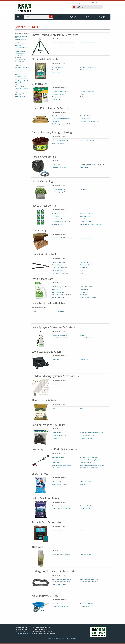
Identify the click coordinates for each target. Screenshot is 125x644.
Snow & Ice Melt (57, 481)
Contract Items (87, 17)
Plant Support (84, 292)
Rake (81, 273)
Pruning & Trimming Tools (60, 273)
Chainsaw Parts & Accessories (89, 457)
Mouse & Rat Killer (85, 222)
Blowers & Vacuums (58, 457)
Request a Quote (73, 17)
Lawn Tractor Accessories (88, 462)
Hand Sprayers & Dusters (59, 335)
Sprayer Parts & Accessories (60, 338)
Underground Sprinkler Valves (89, 582)
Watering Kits (56, 100)
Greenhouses (56, 121)
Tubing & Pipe (84, 97)
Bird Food (55, 70)
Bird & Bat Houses (57, 67)
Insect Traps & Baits (58, 219)
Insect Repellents (85, 216)
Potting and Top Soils (86, 506)
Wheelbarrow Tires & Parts (60, 606)
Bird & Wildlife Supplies (20, 40)
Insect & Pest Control (20, 55)
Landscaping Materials (87, 238)
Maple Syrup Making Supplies (61, 555)
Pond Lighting (56, 438)
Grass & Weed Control (86, 287)
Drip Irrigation (18, 42)
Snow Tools (83, 484)
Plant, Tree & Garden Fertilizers (61, 295)
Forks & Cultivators (58, 265)
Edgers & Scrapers (85, 262)
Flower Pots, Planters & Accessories (21, 45)
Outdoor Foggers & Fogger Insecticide (91, 224)
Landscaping (18, 57)
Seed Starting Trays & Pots (60, 192)
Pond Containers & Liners (88, 435)
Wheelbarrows (84, 606)
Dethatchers (60, 311)
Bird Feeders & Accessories (88, 67)
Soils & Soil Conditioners (21, 87)
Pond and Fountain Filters (60, 435)
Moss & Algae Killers (58, 292)
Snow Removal (18, 84)
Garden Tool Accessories (59, 268)
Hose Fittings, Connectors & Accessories (92, 165)
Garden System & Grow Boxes (61, 119)
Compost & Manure (58, 506)
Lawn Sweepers (85, 360)
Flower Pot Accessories (59, 116)
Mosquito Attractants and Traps (62, 222)
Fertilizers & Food (57, 433)
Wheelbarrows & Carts (20, 96)
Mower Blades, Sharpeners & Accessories (92, 465)
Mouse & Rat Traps (58, 224)
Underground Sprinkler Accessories (63, 579)
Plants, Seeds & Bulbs (20, 77)
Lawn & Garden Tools (20, 60)
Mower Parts (56, 468)
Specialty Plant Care (58, 297)
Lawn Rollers (56, 360)
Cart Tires (55, 603)
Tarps (82, 530)
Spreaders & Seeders (86, 338)
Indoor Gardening (19, 53)
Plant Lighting (84, 189)
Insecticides (83, 219)
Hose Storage (84, 167)
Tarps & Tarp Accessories (21, 89)
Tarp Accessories (57, 530)
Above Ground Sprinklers (87, 43)
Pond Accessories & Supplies (22, 79)
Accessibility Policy (72, 639)
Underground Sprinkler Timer (89, 579)
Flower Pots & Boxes (86, 116)
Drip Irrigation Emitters (87, 92)
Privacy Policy (61, 639)
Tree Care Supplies (86, 555)
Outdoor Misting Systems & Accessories (22, 74)
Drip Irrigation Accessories (60, 92)
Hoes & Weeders (57, 270)
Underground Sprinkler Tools (61, 582)
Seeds (82, 408)
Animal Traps (56, 214)
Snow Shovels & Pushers (59, 484)
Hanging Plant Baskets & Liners (89, 121)
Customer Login (76, 3)
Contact (85, 3)
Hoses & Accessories (20, 51)
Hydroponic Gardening (59, 189)
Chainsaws (55, 460)
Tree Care (17, 91)
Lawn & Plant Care (19, 62)
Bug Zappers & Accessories (88, 214)
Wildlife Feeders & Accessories (89, 70)
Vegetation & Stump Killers (88, 297)
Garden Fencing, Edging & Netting (21, 48)
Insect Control (56, 289)
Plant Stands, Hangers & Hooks (61, 124)
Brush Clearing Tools (58, 262)
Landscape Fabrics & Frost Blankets (62, 238)
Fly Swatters (55, 216)
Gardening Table (85, 119)
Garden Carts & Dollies (87, 603)
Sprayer (82, 335)
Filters (82, 94)
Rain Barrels (84, 295)
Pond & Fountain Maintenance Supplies (92, 433)
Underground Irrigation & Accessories (21, 94)
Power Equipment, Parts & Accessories (21, 82)
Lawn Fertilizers (85, 289)
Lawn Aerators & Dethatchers (19, 64)
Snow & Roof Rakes (86, 481)
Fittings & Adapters (58, 97)
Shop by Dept (19, 17)
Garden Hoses (56, 165)
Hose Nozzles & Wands (59, 167)
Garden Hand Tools (86, 265)
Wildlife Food (56, 72)
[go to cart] (90, 7)
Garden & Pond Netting (87, 140)
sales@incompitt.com (22, 633)
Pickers (82, 270)
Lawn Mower (56, 462)
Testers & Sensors (85, 509)
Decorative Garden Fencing (60, 140)
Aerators (35, 311)
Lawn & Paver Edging (58, 143)
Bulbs (54, 408)
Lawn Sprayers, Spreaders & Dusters (22, 68)
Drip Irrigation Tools (58, 94)
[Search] (51, 17)
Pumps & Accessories (86, 438)
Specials (61, 17)
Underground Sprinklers (59, 584)
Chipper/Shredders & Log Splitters (90, 460)
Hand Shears (84, 268)
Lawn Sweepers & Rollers (21, 71)
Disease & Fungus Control (60, 287)
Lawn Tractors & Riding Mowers (61, 465)
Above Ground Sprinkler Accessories (63, 43)
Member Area (52, 639)
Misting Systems (57, 384)
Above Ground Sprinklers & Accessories (22, 37)
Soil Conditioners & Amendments (62, 509)
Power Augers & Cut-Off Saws (89, 468)
